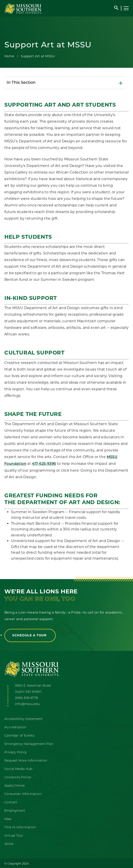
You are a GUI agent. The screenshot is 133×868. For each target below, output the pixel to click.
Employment (15, 811)
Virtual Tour (14, 836)
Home (9, 56)
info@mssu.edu (27, 704)
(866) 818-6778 (27, 698)
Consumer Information (23, 794)
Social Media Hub (18, 769)
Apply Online (15, 786)
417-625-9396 (44, 464)
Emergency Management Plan (29, 744)
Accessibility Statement (23, 719)
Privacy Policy (16, 753)
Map (8, 819)
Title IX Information (20, 828)
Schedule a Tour (30, 635)
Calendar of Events (19, 736)
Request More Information (26, 761)
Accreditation (15, 728)
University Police (18, 778)
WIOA (9, 844)
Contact (11, 803)
